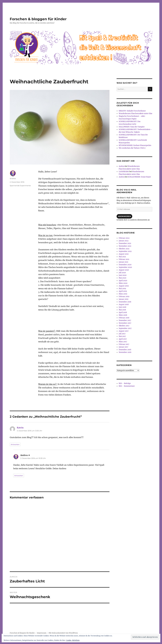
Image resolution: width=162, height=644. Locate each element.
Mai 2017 (122, 336)
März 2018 (123, 315)
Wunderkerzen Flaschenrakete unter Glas (135, 114)
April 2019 (123, 291)
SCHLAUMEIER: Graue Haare (139, 177)
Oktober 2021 (124, 249)
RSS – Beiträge (125, 383)
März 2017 (123, 342)
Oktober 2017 (124, 326)
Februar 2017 (124, 344)
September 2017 (125, 328)
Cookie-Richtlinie (73, 640)
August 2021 (124, 254)
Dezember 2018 (125, 302)
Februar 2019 (124, 297)
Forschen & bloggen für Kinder (38, 19)
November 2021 (125, 246)
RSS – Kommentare (127, 386)
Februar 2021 (124, 259)
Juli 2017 (122, 334)
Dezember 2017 (125, 320)
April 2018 (123, 312)
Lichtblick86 (124, 172)
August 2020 (124, 270)
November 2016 (125, 352)
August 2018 (124, 304)
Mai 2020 (122, 278)
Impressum (42, 633)
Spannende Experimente (20, 186)
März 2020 (123, 283)
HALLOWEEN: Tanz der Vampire (132, 127)
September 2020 (125, 267)
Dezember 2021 (125, 243)
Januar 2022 (124, 241)
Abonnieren (124, 216)
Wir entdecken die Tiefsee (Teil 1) (132, 148)
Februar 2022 (124, 238)
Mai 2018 (122, 310)
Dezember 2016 (125, 350)
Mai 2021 (122, 257)
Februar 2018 (124, 318)
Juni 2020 (123, 275)
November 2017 (125, 323)
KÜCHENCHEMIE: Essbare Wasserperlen (135, 145)
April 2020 (123, 281)
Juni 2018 (122, 307)
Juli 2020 (122, 273)
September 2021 (125, 251)
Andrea (13, 178)
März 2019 (123, 294)
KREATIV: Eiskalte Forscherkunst (132, 111)
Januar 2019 (124, 299)
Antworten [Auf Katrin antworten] (15, 444)
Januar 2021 (123, 262)
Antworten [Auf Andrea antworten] (19, 476)
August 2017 (124, 331)
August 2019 (124, 286)
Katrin (20, 428)
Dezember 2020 (125, 265)
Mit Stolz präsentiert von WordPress (63, 633)
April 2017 (123, 339)
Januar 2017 (123, 347)
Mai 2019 (122, 289)
